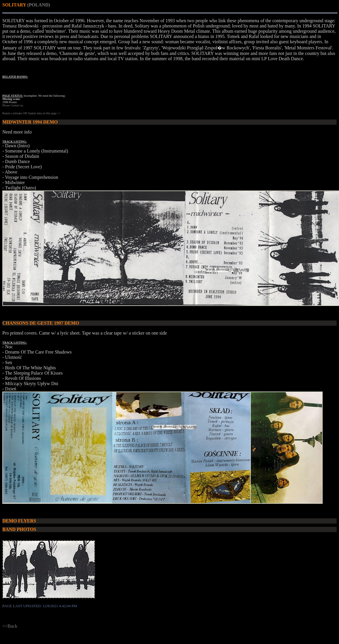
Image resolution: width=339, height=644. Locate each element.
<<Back (10, 626)
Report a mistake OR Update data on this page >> (31, 113)
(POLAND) (39, 5)
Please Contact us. (13, 105)
